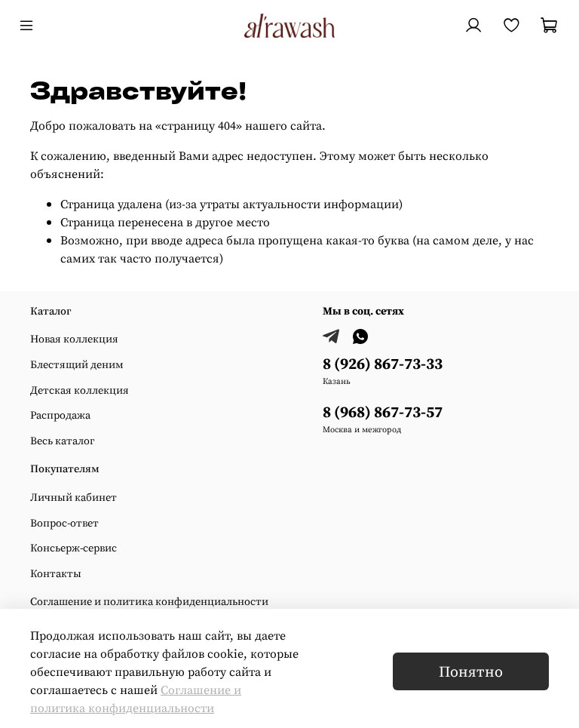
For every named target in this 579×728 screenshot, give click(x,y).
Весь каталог (62, 441)
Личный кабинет (74, 497)
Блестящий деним (77, 364)
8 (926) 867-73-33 (383, 363)
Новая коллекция (74, 339)
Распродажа (60, 415)
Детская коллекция (80, 390)
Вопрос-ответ (64, 523)
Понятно (471, 671)
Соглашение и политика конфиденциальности (149, 601)
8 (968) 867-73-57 (383, 412)
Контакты (56, 573)
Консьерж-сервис (74, 548)
